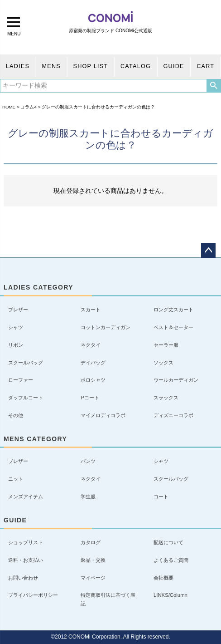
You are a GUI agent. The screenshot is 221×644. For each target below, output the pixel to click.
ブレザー (18, 310)
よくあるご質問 (171, 560)
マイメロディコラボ (103, 415)
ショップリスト (26, 542)
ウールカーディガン (176, 380)
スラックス (166, 398)
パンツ (88, 461)
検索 (214, 86)
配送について (168, 542)
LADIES (18, 66)
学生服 (88, 497)
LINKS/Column (171, 595)
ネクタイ (91, 345)
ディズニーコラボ (173, 415)
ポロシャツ (93, 380)
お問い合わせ (23, 578)
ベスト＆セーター (173, 327)
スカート (91, 310)
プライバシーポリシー (33, 595)
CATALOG (136, 66)
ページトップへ (208, 251)
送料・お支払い (26, 560)
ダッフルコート (26, 398)
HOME (9, 107)
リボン (16, 345)
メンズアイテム (26, 497)
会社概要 (163, 578)
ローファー (21, 380)
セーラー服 (166, 345)
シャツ (16, 327)
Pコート (90, 398)
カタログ (91, 542)
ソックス (163, 363)
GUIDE (174, 66)
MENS (51, 66)
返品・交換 (93, 560)
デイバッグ (93, 363)
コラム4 (28, 107)
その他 (16, 415)
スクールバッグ (26, 363)
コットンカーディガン (106, 327)
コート (161, 497)
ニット (16, 479)
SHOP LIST (91, 66)
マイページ (93, 578)
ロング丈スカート (173, 310)
